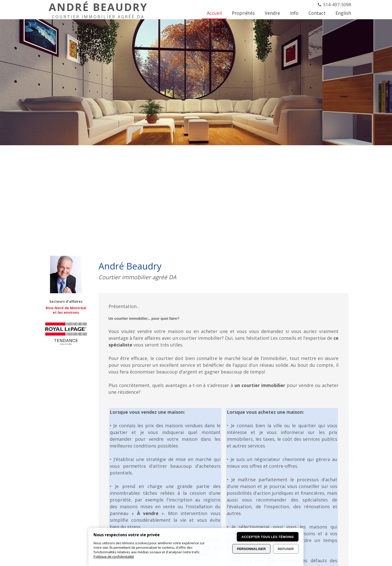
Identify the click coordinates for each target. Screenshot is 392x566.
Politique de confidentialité (114, 556)
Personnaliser (251, 549)
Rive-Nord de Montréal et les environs (66, 310)
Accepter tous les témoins (268, 537)
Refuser (286, 549)
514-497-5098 (337, 4)
